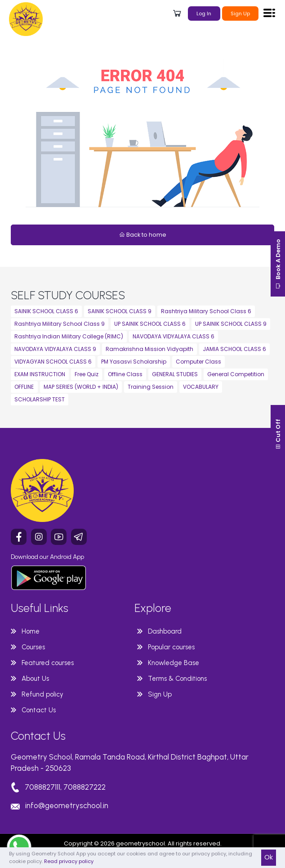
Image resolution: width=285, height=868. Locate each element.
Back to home (143, 235)
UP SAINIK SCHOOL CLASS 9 (231, 324)
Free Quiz (87, 374)
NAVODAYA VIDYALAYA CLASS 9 (55, 349)
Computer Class (198, 362)
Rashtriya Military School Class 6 (206, 311)
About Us (35, 679)
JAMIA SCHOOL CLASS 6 (234, 349)
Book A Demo (278, 264)
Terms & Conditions (177, 679)
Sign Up (240, 13)
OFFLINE (24, 387)
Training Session (151, 387)
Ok (269, 857)
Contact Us (39, 710)
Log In (204, 13)
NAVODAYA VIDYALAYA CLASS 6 (174, 336)
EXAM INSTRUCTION (40, 374)
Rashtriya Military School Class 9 (60, 324)
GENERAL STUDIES (175, 374)
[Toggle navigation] (269, 13)
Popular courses (171, 647)
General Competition (236, 374)
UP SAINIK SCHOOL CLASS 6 (150, 324)
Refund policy (42, 694)
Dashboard (165, 631)
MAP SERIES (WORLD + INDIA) (81, 387)
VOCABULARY (201, 387)
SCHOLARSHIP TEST (40, 399)
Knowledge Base (174, 663)
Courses (33, 647)
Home (31, 631)
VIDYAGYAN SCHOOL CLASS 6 (53, 362)
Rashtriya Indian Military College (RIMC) (69, 336)
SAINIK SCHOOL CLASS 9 (120, 311)
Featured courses (48, 663)
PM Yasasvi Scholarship (134, 362)
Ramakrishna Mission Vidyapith (149, 349)
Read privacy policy (69, 861)
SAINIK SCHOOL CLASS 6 (46, 311)
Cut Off (278, 434)
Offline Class (125, 374)
